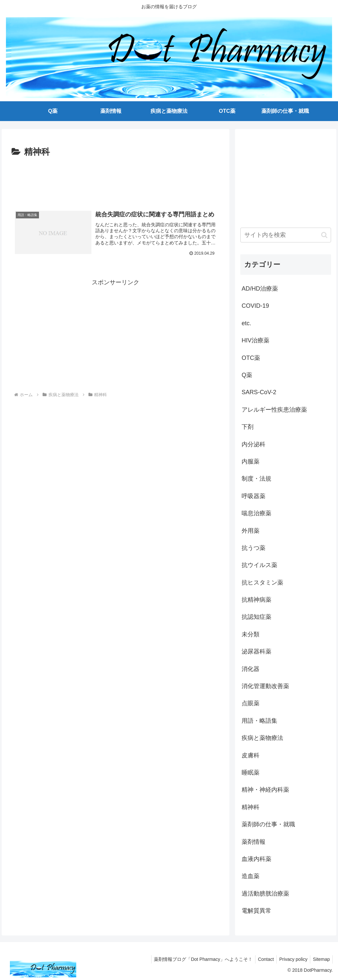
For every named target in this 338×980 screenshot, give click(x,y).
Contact (262, 959)
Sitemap (321, 959)
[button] (324, 235)
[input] (286, 235)
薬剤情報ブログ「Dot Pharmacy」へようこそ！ (198, 959)
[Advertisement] (116, 179)
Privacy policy (291, 959)
